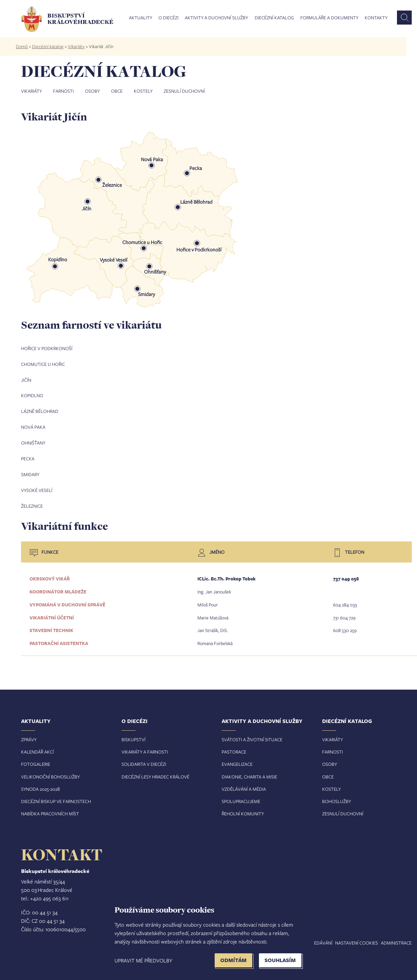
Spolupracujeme (241, 796)
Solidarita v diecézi (144, 759)
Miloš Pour (208, 600)
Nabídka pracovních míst (50, 808)
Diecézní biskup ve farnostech (56, 796)
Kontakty (376, 18)
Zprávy (29, 734)
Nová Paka (33, 426)
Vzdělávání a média (244, 784)
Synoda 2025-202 (39, 784)
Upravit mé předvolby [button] (143, 960)
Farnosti (63, 91)
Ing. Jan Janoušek (214, 588)
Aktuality (141, 18)
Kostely (143, 91)
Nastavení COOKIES (357, 938)
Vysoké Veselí (37, 487)
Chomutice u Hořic (43, 364)
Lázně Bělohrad (40, 410)
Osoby (92, 91)
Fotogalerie (36, 759)
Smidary (30, 472)
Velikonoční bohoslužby (50, 771)
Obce (117, 91)
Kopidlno (32, 395)
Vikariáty (76, 46)
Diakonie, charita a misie (249, 771)
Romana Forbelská (215, 638)
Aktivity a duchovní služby (216, 18)
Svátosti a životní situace (252, 734)
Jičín (26, 379)
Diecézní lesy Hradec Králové (155, 771)
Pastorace (234, 746)
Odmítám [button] (233, 960)
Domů (22, 46)
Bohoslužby (337, 796)
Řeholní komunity (243, 808)
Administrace (396, 938)
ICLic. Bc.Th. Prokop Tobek (226, 575)
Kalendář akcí (37, 746)
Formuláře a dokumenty (329, 18)
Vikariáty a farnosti (145, 746)
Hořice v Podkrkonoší (47, 348)
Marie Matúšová (213, 613)
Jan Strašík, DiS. (213, 626)
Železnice (32, 503)
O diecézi (168, 18)
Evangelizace (237, 759)
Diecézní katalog (274, 18)
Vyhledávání (318, 938)
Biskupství (133, 734)
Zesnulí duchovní (184, 91)
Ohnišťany (33, 441)
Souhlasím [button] (280, 960)
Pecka (28, 456)
